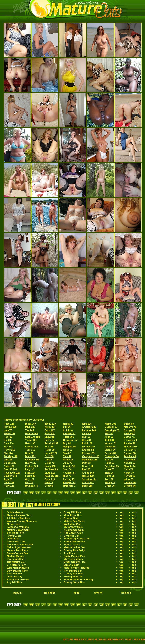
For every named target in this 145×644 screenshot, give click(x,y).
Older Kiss (13, 539)
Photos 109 (88, 453)
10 (78, 493)
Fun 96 (67, 427)
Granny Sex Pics (74, 574)
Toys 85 (8, 479)
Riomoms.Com (16, 559)
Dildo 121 (30, 456)
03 (37, 493)
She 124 (8, 453)
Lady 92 (30, 469)
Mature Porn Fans (17, 550)
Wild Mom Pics (72, 524)
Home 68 (110, 476)
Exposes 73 (130, 440)
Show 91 (49, 437)
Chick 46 (68, 430)
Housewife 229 (12, 473)
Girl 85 (48, 460)
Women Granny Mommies (22, 521)
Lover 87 (49, 440)
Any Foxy (69, 553)
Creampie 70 (112, 456)
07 (61, 493)
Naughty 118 (52, 476)
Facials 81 (110, 453)
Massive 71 (130, 427)
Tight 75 (109, 473)
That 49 (67, 456)
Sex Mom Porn (15, 533)
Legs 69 (86, 434)
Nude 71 (128, 469)
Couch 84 (110, 447)
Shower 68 (130, 453)
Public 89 (87, 443)
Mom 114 (50, 434)
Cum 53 (86, 437)
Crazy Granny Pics (75, 562)
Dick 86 (29, 453)
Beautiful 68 (10, 469)
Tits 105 (30, 430)
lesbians (126, 593)
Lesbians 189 (33, 437)
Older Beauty (15, 577)
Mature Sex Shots (74, 521)
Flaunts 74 (130, 466)
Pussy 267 (9, 434)
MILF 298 (30, 427)
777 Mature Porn (16, 565)
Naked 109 (88, 476)
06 (55, 493)
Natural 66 (129, 463)
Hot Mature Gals (73, 533)
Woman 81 (111, 443)
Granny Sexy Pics (74, 582)
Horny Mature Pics (75, 542)
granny (98, 593)
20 (137, 493)
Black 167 (31, 424)
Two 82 (67, 453)
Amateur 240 (89, 427)
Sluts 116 (50, 473)
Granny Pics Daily (74, 550)
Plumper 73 (130, 460)
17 (119, 493)
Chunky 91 (69, 466)
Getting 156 (32, 447)
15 (107, 493)
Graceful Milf (71, 536)
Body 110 (87, 486)
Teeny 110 (50, 424)
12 (90, 493)
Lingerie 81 (69, 434)
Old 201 (8, 460)
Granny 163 (32, 434)
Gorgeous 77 (70, 440)
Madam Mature (16, 556)
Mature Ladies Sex (75, 547)
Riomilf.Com (14, 536)
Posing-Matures (73, 577)
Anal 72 (49, 483)
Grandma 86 (32, 460)
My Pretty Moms (73, 559)
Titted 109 (69, 437)
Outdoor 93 (111, 427)
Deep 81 (86, 440)
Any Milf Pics (15, 582)
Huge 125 (9, 424)
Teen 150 (30, 450)
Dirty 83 (86, 463)
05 (49, 493)
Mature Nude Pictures (77, 568)
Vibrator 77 (130, 450)
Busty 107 (31, 463)
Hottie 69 (50, 450)
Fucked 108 (32, 466)
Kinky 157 (50, 427)
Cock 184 (9, 483)
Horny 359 (9, 450)
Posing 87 (129, 434)
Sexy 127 (50, 430)
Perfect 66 (129, 476)
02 (32, 493)
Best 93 (49, 486)
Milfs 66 (109, 437)
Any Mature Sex (73, 571)
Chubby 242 (10, 476)
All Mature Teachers (19, 518)
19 (131, 493)
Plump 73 (110, 483)
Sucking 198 (11, 456)
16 (113, 493)
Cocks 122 (88, 483)
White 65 (129, 479)
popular (18, 593)
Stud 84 (67, 469)
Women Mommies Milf (20, 544)
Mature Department (18, 530)
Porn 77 (109, 479)
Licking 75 (69, 479)
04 (43, 493)
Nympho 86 (69, 447)
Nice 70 (67, 476)
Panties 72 (130, 443)
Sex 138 (49, 447)
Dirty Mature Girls (17, 571)
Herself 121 (51, 453)
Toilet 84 (109, 440)
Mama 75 (68, 460)
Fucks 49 (30, 476)
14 (102, 493)
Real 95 (86, 469)
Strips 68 (129, 424)
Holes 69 (110, 463)
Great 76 (109, 469)
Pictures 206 (89, 430)
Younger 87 (69, 473)
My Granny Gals (73, 527)
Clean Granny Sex (18, 553)
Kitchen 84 (88, 450)
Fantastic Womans (18, 527)
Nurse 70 (129, 473)
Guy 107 (30, 479)
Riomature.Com (16, 542)
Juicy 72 (68, 463)
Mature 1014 (131, 447)
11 (84, 493)
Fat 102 (29, 483)
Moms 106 (110, 424)
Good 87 (68, 450)
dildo (77, 593)
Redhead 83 (51, 469)
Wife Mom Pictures (18, 568)
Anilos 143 (88, 473)
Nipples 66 (130, 483)
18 (125, 493)
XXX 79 (109, 460)
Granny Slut (71, 518)
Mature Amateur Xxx (19, 515)
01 (26, 493)
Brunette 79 (32, 486)
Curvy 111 (88, 466)
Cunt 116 (9, 443)
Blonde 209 (10, 463)
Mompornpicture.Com (77, 539)
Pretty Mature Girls (18, 579)
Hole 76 (8, 430)
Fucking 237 (51, 443)
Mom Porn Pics (73, 515)
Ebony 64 (110, 450)
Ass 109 (49, 456)
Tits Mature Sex (16, 562)
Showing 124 (89, 479)
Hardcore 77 (70, 486)
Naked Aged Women (19, 547)
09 (72, 493)
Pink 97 (109, 434)
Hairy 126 (9, 486)
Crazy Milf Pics (72, 512)
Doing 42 (50, 463)
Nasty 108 (50, 466)
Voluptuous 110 (91, 456)
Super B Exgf (72, 565)
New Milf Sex (14, 574)
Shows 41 (129, 437)
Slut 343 (8, 447)
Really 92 (68, 424)
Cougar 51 (130, 430)
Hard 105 (30, 443)
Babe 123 (50, 479)
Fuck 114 (30, 473)
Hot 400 (8, 437)
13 (96, 493)
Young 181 (31, 440)
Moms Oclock (72, 544)
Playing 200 (10, 427)
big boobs (50, 593)
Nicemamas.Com (74, 530)
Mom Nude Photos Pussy (79, 579)
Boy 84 (67, 443)
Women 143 (88, 447)
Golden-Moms (15, 512)
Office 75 (110, 486)
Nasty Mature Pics (74, 556)
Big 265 (8, 440)
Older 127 (9, 466)
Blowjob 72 (69, 483)
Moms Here (14, 524)
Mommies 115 (90, 460)
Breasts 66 (130, 486)
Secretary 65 (112, 466)
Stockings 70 (112, 430)
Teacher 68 (130, 456)
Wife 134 (87, 424)
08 (67, 493)
